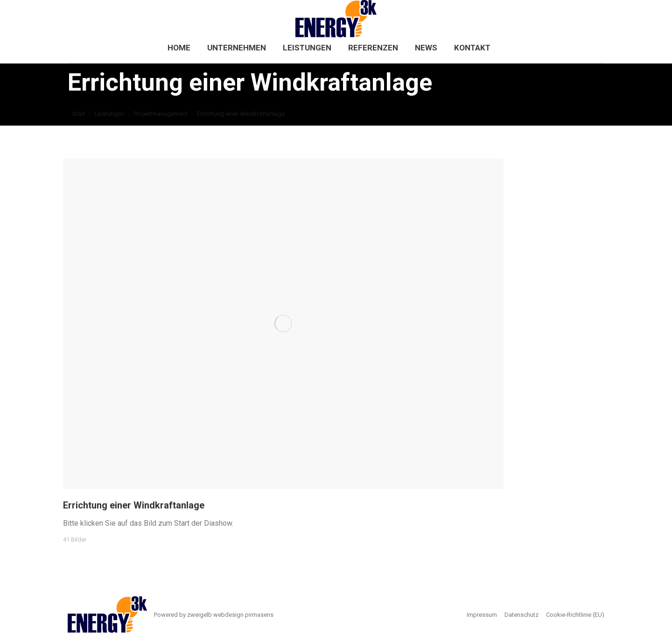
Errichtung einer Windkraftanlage (134, 505)
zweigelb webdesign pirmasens (230, 615)
